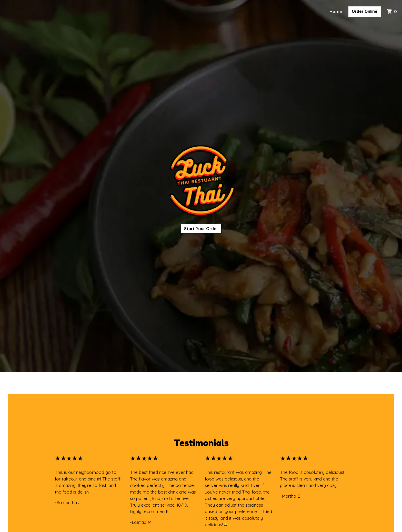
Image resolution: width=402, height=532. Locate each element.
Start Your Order (201, 229)
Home (336, 11)
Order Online (365, 11)
